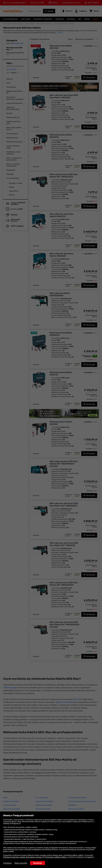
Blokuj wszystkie (21, 863)
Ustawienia (7, 863)
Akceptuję (38, 863)
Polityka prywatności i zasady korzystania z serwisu (23, 857)
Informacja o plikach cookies (56, 857)
